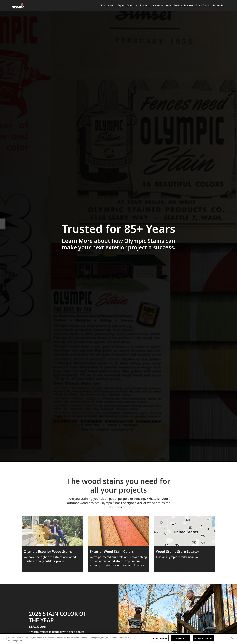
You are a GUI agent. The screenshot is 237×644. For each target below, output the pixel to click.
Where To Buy (174, 5)
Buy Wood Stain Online (197, 5)
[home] (18, 5)
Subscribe (218, 5)
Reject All (181, 640)
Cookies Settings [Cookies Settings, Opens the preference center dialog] (159, 640)
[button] (127, 5)
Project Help (108, 5)
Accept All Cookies (203, 640)
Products (145, 5)
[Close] (232, 640)
